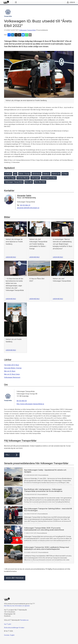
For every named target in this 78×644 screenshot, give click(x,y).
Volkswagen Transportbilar (28, 30)
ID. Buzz (65, 174)
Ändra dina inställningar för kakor (14, 628)
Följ (12, 455)
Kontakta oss (25, 620)
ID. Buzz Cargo (10, 178)
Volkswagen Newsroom (12, 377)
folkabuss (46, 174)
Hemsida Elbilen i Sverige (13, 368)
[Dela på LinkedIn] (13, 35)
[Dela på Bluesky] (23, 35)
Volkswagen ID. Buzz (49, 178)
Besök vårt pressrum (15, 578)
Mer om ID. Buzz (10, 371)
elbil (15, 174)
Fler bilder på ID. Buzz (12, 365)
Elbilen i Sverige (24, 174)
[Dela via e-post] (30, 35)
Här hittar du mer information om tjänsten (17, 606)
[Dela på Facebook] (9, 35)
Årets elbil (29, 182)
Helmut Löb (56, 174)
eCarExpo (8, 174)
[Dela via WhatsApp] (27, 35)
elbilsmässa (36, 174)
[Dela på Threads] (20, 35)
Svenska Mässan (23, 178)
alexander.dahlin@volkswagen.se (28, 208)
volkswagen (35, 178)
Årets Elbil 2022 (40, 182)
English (12, 635)
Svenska (7, 635)
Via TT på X (8, 624)
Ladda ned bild (11, 257)
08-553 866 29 (25, 205)
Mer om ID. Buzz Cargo (12, 374)
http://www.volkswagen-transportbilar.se (30, 404)
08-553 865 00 (22, 401)
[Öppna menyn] (16, 2)
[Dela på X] (16, 35)
